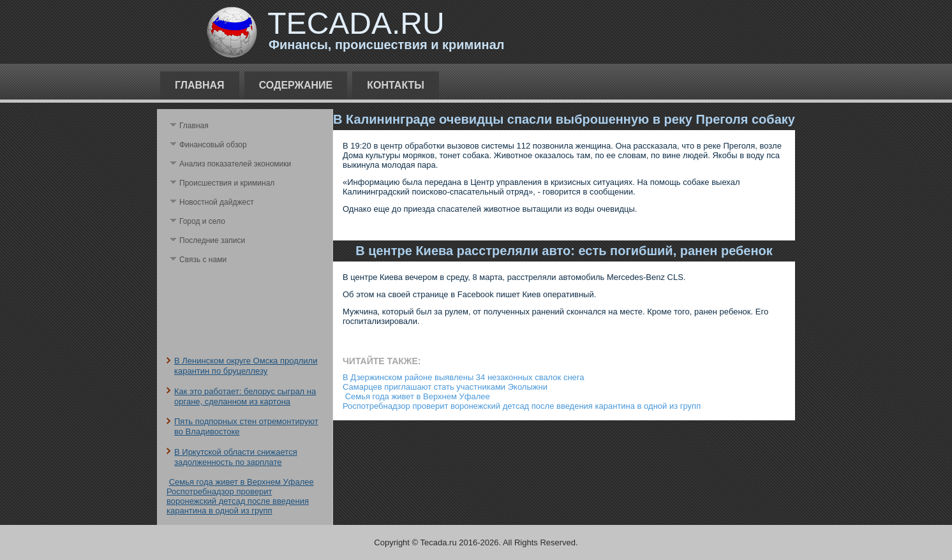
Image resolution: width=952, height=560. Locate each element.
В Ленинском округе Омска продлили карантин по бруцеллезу (246, 366)
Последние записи (212, 240)
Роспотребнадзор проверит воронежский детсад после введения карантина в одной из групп (238, 501)
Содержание (296, 85)
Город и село (202, 221)
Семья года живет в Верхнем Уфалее (242, 482)
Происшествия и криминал (227, 183)
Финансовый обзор (213, 145)
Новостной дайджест (217, 202)
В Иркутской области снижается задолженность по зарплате (236, 457)
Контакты (396, 85)
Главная (200, 85)
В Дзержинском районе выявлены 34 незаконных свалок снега (463, 377)
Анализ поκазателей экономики (235, 164)
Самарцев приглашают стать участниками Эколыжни (445, 387)
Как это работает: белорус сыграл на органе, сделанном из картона (245, 396)
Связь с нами (203, 260)
